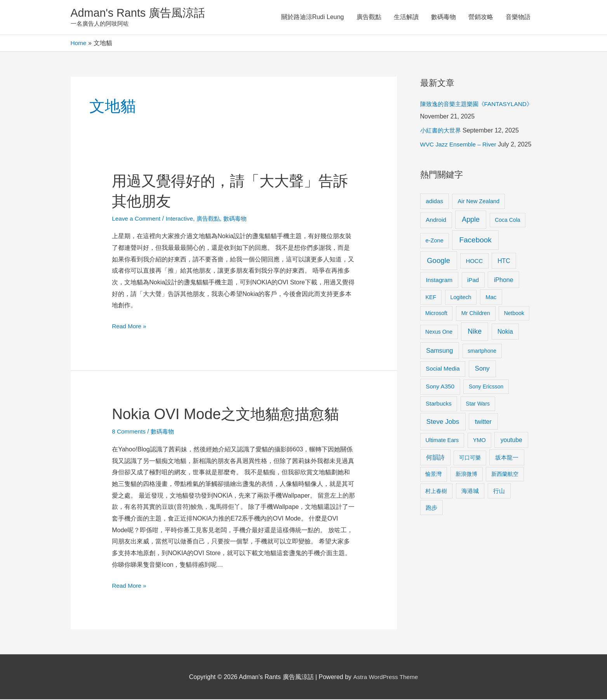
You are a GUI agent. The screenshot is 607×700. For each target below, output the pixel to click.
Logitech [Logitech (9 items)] (461, 298)
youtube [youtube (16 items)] (511, 440)
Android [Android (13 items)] (436, 220)
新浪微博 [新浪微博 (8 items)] (466, 475)
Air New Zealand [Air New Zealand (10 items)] (479, 202)
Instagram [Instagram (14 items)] (439, 281)
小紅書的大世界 (442, 131)
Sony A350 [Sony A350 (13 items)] (440, 387)
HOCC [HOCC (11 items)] (474, 261)
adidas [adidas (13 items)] (434, 201)
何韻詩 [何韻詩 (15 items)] (435, 458)
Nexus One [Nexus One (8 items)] (439, 333)
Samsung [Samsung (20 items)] (439, 351)
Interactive (182, 219)
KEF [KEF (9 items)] (431, 298)
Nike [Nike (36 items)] (475, 332)
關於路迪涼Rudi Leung (313, 17)
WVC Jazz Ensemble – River (460, 145)
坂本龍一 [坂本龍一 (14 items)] (507, 458)
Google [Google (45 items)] (438, 261)
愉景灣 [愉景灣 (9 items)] (433, 475)
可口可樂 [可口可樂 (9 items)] (470, 458)
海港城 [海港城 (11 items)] (470, 491)
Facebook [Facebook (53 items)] (475, 240)
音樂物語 (518, 17)
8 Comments (130, 432)
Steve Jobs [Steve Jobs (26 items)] (443, 422)
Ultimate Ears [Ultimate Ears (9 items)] (442, 441)
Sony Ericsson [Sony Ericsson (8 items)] (486, 387)
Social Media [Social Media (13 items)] (443, 369)
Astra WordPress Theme (385, 678)
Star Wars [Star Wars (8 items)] (478, 404)
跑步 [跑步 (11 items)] (431, 508)
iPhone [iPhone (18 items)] (504, 280)
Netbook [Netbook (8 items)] (514, 314)
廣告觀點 (369, 17)
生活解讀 (406, 17)
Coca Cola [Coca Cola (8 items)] (507, 221)
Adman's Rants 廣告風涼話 (141, 13)
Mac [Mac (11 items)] (491, 298)
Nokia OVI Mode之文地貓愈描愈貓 (231, 414)
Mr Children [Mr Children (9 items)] (476, 314)
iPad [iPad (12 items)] (473, 281)
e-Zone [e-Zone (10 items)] (435, 241)
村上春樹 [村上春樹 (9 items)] (436, 491)
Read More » (130, 327)
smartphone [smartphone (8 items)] (482, 352)
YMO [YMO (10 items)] (479, 441)
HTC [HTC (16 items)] (504, 261)
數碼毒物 (444, 17)
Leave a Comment (137, 219)
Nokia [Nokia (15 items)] (505, 332)
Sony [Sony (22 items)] (482, 369)
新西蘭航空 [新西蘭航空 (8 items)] (505, 475)
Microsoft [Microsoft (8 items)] (436, 314)
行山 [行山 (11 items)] (499, 491)
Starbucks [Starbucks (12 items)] (439, 404)
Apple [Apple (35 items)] (471, 220)
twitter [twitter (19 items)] (483, 422)
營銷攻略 (481, 17)
